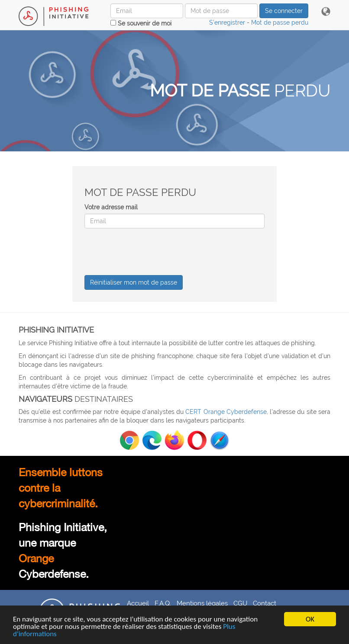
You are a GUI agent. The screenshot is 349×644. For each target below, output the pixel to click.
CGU (240, 603)
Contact (265, 603)
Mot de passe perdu (280, 22)
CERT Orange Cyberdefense (226, 412)
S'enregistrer (227, 22)
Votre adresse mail (111, 207)
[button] (326, 12)
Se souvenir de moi (141, 23)
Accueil (138, 603)
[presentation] (150, 252)
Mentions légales (202, 603)
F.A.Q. (163, 603)
